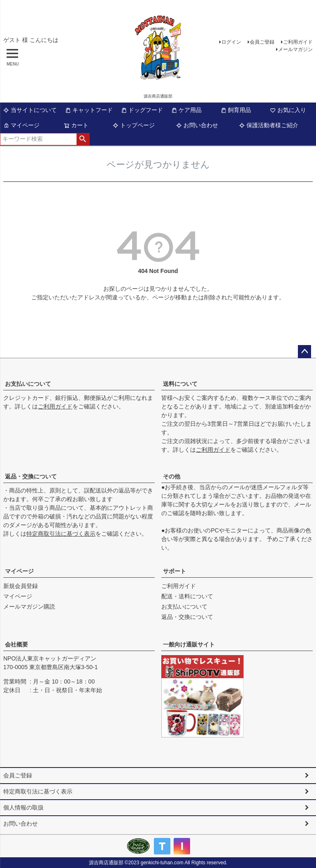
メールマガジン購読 (29, 607)
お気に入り (288, 110)
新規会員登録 (21, 586)
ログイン (231, 42)
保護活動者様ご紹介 (269, 125)
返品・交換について (31, 476)
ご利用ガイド (298, 42)
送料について (180, 384)
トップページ (134, 125)
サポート (174, 571)
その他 (172, 476)
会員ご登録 (262, 42)
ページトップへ (304, 352)
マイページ (21, 125)
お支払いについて (28, 384)
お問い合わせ (197, 125)
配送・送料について (187, 596)
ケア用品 (186, 110)
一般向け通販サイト (189, 644)
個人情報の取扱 (23, 807)
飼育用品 (236, 110)
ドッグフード (142, 110)
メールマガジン (295, 49)
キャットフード (89, 110)
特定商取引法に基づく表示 (61, 534)
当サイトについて (30, 110)
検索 (83, 139)
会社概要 (16, 644)
